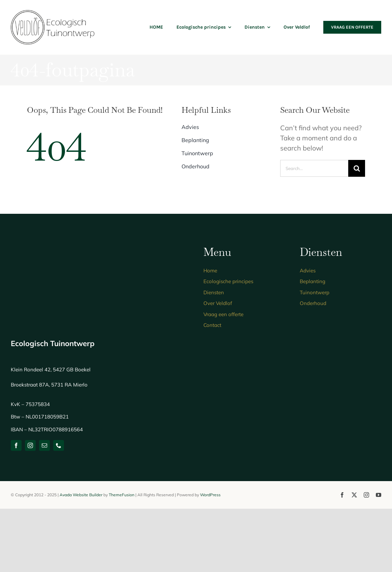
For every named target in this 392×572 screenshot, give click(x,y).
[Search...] (314, 168)
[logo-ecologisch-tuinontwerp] (53, 13)
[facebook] (16, 445)
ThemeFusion (122, 495)
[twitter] (354, 495)
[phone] (59, 445)
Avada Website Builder (81, 495)
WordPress (210, 495)
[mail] (44, 445)
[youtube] (379, 495)
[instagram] (30, 445)
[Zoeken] (357, 168)
